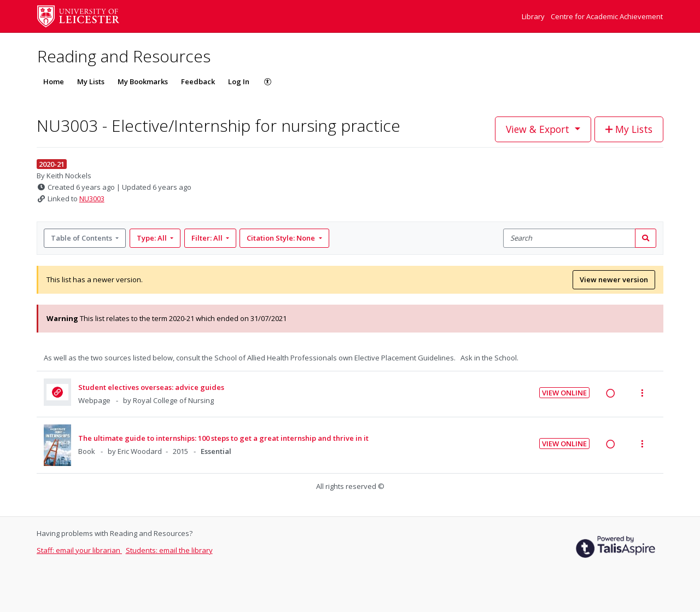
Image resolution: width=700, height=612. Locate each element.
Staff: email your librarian (79, 550)
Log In (239, 81)
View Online (564, 393)
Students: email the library (169, 550)
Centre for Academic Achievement (607, 16)
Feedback (198, 81)
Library (534, 16)
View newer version (614, 279)
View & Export (539, 129)
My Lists (91, 81)
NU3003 (92, 199)
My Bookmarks (143, 81)
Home (54, 81)
